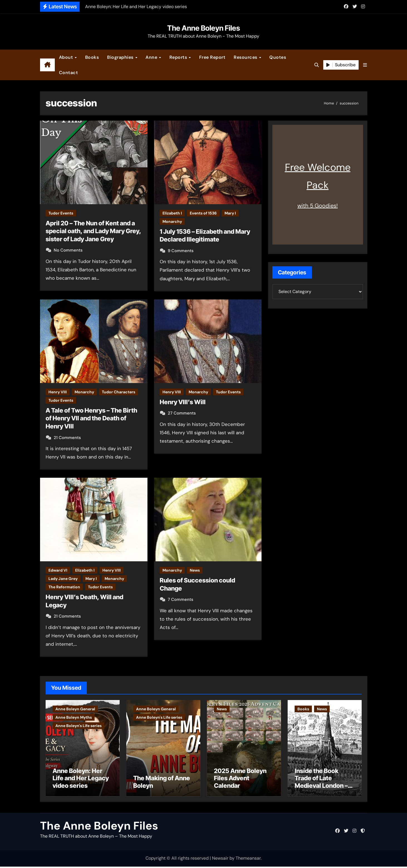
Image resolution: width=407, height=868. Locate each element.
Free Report (212, 57)
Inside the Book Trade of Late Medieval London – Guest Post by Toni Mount (321, 787)
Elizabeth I (172, 213)
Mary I (230, 213)
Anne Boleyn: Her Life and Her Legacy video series (81, 780)
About (67, 57)
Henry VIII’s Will (183, 402)
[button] (365, 65)
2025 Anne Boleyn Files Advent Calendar (240, 780)
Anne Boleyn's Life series (78, 726)
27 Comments (182, 413)
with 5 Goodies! (318, 206)
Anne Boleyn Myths (74, 717)
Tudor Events (61, 213)
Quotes (278, 57)
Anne (152, 57)
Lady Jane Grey (63, 579)
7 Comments (181, 599)
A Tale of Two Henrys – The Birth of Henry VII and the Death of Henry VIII (91, 418)
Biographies (121, 57)
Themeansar (248, 860)
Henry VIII (58, 392)
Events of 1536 (203, 213)
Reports (179, 57)
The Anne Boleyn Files (204, 28)
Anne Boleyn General (75, 709)
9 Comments (181, 251)
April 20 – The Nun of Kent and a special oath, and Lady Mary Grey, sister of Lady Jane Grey (93, 231)
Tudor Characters (119, 392)
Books (92, 57)
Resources (246, 57)
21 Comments (67, 438)
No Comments (68, 250)
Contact (69, 73)
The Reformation (64, 587)
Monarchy (172, 221)
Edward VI (58, 570)
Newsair (220, 860)
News (195, 570)
